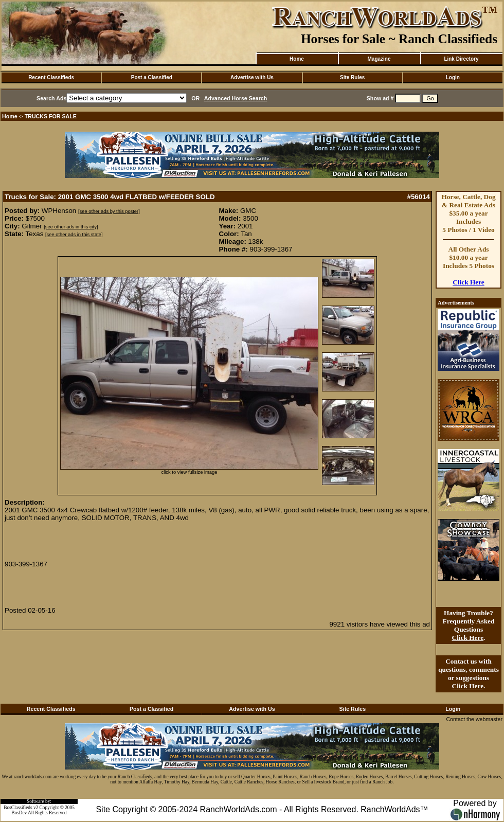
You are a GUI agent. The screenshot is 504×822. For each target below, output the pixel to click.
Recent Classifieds (51, 77)
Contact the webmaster (474, 719)
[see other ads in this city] (71, 227)
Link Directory (461, 59)
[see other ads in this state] (74, 235)
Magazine (379, 59)
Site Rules (352, 77)
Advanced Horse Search (236, 98)
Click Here (469, 282)
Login (453, 77)
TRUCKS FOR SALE (51, 116)
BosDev (19, 813)
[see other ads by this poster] (109, 211)
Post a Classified (152, 77)
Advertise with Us (252, 77)
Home (297, 59)
